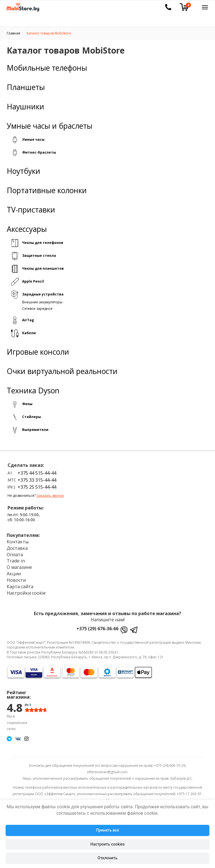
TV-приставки (31, 210)
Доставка (17, 548)
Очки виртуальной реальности (62, 371)
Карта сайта (20, 587)
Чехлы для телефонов (43, 243)
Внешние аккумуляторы (42, 302)
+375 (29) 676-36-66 (97, 629)
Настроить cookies (107, 844)
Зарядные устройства (43, 294)
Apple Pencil (33, 281)
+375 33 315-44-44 (37, 480)
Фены (27, 404)
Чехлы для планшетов (43, 268)
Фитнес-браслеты (39, 152)
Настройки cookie (26, 593)
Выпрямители (35, 430)
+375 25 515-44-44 (37, 487)
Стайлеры (31, 417)
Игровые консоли (38, 352)
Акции (14, 574)
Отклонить (108, 858)
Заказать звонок (50, 496)
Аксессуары (27, 229)
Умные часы (33, 139)
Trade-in (16, 561)
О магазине (19, 567)
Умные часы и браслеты (50, 126)
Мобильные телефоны (47, 68)
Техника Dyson (33, 391)
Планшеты (26, 87)
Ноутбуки (24, 171)
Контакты (18, 542)
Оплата (15, 555)
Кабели (29, 333)
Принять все (107, 830)
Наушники (25, 107)
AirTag (28, 320)
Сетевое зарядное (37, 309)
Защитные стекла (39, 256)
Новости (16, 580)
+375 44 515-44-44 (37, 473)
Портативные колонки (47, 191)
